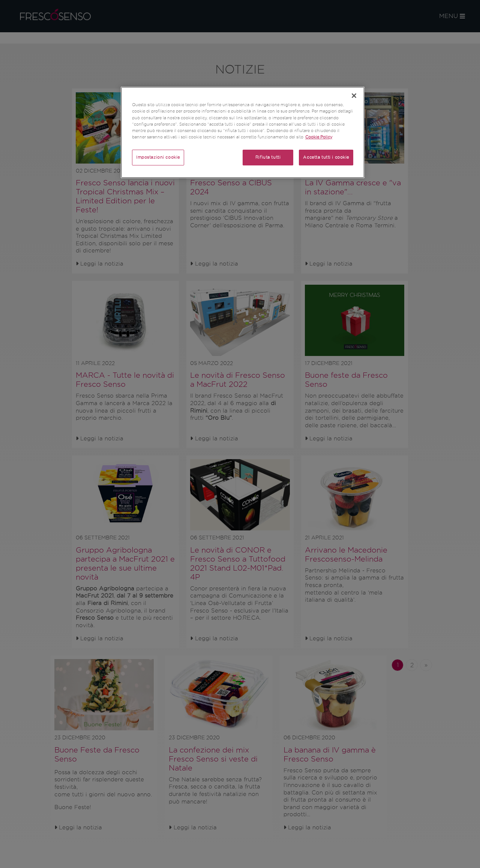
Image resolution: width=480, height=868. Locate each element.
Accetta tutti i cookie (326, 157)
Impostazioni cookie (158, 157)
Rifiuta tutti (268, 157)
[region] (243, 132)
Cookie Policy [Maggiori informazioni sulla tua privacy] (319, 137)
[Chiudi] (354, 96)
